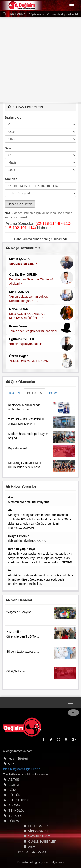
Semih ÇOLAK (19, 259)
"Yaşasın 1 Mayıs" (19, 612)
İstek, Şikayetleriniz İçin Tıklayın (22, 769)
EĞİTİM (14, 785)
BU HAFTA (35, 393)
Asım (12, 497)
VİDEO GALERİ (39, 831)
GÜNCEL (15, 790)
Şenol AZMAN (19, 292)
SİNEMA (14, 805)
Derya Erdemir (18, 536)
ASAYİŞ (14, 780)
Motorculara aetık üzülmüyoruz (29, 502)
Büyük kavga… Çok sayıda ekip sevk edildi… (55, 14)
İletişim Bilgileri (18, 758)
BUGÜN (14, 393)
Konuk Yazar (18, 326)
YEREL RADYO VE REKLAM (29, 361)
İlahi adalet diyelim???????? (27, 541)
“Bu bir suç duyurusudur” (26, 344)
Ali (10, 510)
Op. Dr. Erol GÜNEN (23, 275)
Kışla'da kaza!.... (19, 448)
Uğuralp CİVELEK (22, 339)
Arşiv (31, 847)
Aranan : (11, 179)
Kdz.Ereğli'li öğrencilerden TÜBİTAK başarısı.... (22, 636)
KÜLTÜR (15, 795)
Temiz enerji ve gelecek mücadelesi (33, 331)
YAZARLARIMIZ (39, 836)
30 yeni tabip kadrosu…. (23, 652)
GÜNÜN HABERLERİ (43, 842)
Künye (12, 764)
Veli (11, 570)
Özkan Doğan (19, 356)
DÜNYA (14, 821)
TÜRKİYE (15, 816)
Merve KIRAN (19, 309)
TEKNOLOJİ (17, 811)
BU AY (54, 393)
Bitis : (9, 148)
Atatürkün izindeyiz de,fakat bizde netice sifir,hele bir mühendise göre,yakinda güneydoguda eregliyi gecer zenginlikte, (41, 579)
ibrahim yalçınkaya (21, 549)
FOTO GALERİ (38, 826)
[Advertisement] (40, 60)
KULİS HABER (19, 800)
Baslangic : (13, 117)
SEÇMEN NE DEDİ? (23, 264)
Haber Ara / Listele (20, 204)
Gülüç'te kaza (16, 671)
